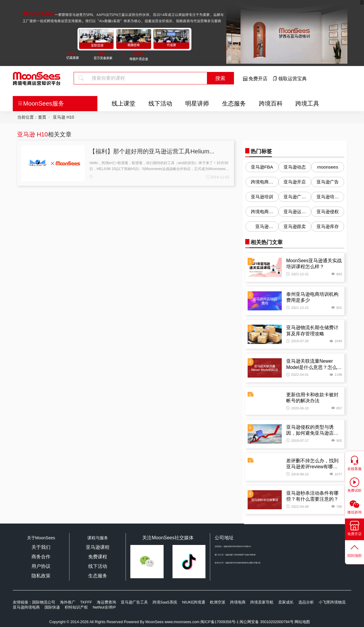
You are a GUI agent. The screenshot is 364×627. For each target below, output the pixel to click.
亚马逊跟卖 (295, 226)
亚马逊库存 (328, 226)
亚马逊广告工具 (134, 602)
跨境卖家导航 (262, 602)
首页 (42, 117)
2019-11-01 (218, 177)
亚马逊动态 (295, 167)
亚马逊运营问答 (295, 213)
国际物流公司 (44, 602)
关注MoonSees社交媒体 (168, 538)
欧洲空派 (218, 602)
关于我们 (41, 547)
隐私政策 (41, 576)
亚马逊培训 (262, 197)
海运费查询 (106, 602)
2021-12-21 (297, 274)
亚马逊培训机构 (328, 198)
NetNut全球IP (104, 607)
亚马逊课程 (98, 547)
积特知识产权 (76, 607)
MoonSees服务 (41, 103)
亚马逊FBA (262, 167)
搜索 (220, 78)
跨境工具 (307, 103)
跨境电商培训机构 (262, 213)
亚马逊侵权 (328, 212)
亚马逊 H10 (33, 134)
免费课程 (98, 557)
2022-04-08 (297, 507)
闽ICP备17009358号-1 (220, 622)
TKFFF (86, 602)
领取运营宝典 (290, 79)
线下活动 (160, 103)
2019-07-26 (297, 341)
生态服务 (234, 103)
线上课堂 (124, 103)
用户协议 (41, 566)
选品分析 (306, 602)
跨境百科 (271, 103)
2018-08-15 (297, 474)
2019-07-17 (297, 441)
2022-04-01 (297, 375)
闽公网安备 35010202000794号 (267, 622)
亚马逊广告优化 (295, 198)
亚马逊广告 (328, 182)
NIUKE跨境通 (194, 602)
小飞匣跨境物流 (332, 602)
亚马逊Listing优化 (262, 228)
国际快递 (52, 607)
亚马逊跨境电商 (26, 607)
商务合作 (41, 557)
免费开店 (255, 79)
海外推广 (68, 602)
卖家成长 (286, 602)
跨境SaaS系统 (165, 602)
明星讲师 (197, 103)
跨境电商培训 (262, 183)
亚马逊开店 (295, 182)
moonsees (328, 167)
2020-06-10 (297, 408)
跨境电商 (238, 602)
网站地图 (302, 622)
